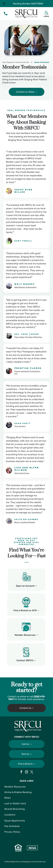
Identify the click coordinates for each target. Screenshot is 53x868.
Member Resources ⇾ (26, 635)
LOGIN (46, 16)
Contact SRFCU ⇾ (26, 660)
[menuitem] (26, 787)
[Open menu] (4, 4)
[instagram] (27, 772)
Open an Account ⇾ (26, 586)
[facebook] (21, 772)
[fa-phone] (6, 15)
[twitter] (32, 772)
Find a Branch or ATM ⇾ (26, 610)
